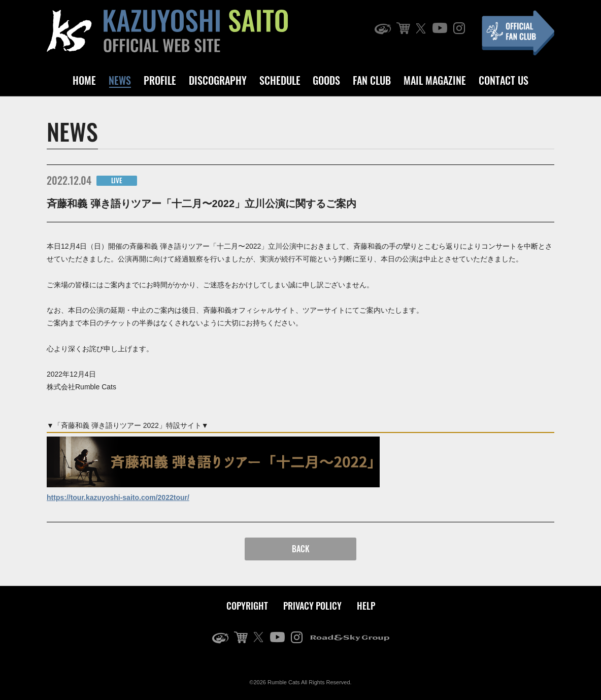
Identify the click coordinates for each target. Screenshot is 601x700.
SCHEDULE (280, 80)
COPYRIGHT (247, 606)
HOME (84, 80)
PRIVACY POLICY (312, 606)
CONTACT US (504, 80)
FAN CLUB (372, 80)
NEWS (120, 80)
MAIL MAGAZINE (435, 80)
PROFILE (160, 80)
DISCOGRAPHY (218, 80)
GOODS (326, 80)
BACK (301, 549)
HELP (366, 606)
